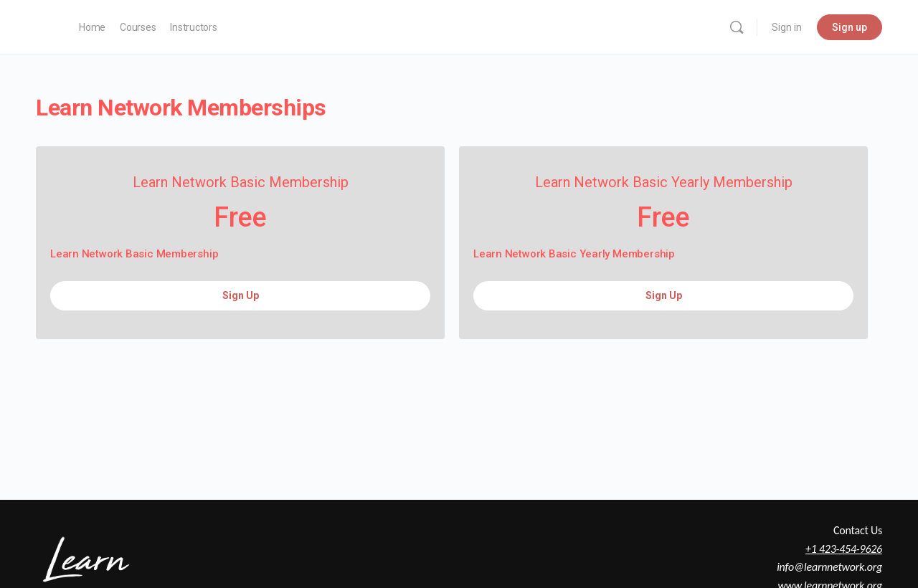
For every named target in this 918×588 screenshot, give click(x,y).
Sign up (850, 27)
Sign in (787, 27)
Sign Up (241, 295)
